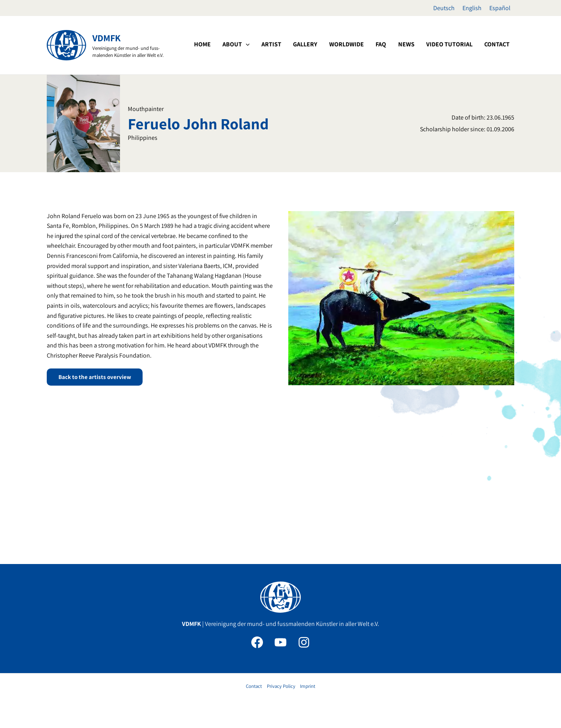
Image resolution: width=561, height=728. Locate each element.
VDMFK (107, 38)
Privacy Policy (281, 686)
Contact (254, 686)
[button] (287, 44)
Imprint (308, 686)
